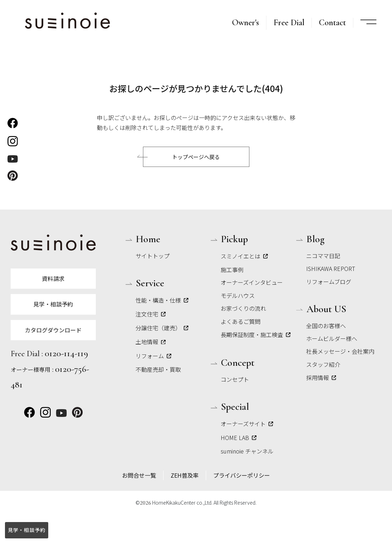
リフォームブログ (329, 282)
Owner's (245, 23)
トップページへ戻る (196, 157)
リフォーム (153, 356)
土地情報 (151, 342)
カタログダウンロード (53, 330)
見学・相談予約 (26, 530)
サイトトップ (153, 256)
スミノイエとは (244, 256)
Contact (332, 23)
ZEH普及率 (185, 475)
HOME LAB (239, 438)
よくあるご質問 (241, 321)
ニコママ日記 (323, 256)
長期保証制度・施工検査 (256, 335)
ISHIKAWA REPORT (331, 268)
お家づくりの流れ (243, 308)
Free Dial (289, 23)
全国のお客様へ (326, 326)
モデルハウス (238, 295)
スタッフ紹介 (323, 364)
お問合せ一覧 (139, 475)
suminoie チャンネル (247, 451)
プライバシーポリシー (242, 475)
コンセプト (235, 379)
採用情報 (321, 378)
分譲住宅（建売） (162, 328)
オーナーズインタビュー (252, 282)
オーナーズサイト (247, 424)
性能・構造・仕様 (162, 300)
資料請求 (53, 278)
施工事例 (232, 270)
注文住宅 (151, 314)
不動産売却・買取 (158, 369)
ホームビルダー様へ (332, 338)
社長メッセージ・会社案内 (340, 351)
